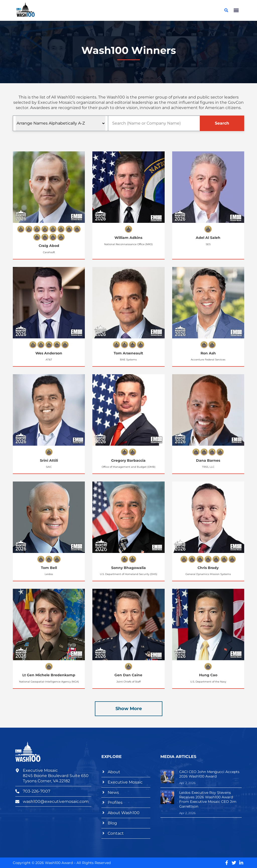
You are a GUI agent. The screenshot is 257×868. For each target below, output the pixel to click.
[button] (236, 10)
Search (222, 123)
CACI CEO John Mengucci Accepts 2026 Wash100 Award (209, 774)
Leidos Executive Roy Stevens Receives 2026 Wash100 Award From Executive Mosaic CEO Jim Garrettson (208, 799)
